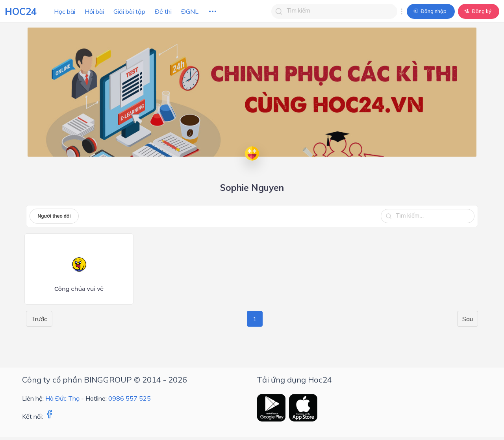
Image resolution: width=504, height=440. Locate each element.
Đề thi (163, 11)
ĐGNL (190, 11)
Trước (39, 319)
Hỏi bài (94, 11)
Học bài (65, 11)
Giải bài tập (129, 11)
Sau (468, 319)
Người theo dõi (54, 216)
